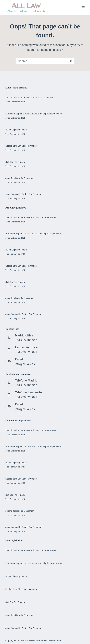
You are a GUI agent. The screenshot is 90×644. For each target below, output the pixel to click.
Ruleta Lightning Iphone (16, 130)
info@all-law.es (25, 364)
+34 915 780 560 (26, 340)
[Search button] (71, 61)
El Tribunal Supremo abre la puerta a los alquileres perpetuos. (34, 114)
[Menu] (83, 7)
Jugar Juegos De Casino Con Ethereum (24, 194)
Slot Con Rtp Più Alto (15, 162)
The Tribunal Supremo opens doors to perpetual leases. (31, 98)
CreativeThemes (55, 640)
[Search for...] (42, 61)
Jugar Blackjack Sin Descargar (20, 178)
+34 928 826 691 (26, 352)
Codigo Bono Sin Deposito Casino (21, 146)
